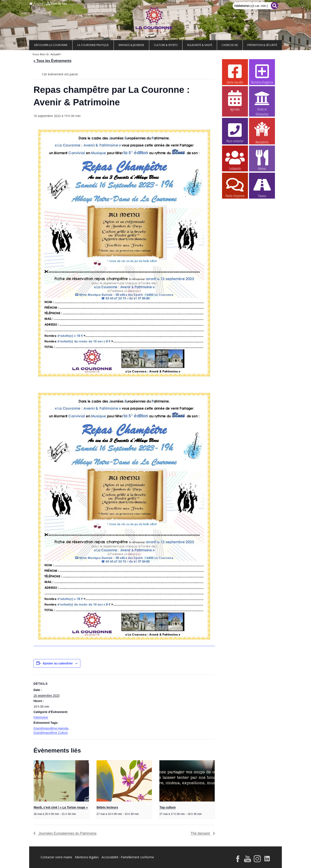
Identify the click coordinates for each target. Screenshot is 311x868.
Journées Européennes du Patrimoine (67, 833)
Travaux (262, 187)
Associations (262, 133)
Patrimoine (41, 717)
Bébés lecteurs (107, 807)
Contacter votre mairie (56, 857)
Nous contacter (235, 132)
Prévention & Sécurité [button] (262, 45)
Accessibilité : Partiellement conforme (128, 857)
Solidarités (235, 160)
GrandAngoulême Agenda (51, 728)
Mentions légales (87, 857)
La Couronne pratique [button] (93, 45)
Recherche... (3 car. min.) (251, 6)
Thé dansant (201, 833)
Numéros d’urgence (262, 74)
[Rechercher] (275, 6)
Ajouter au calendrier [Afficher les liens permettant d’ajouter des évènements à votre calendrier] (58, 663)
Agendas (235, 101)
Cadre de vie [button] (230, 45)
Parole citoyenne (235, 187)
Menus (262, 160)
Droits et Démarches (262, 101)
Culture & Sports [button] (166, 45)
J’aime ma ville (235, 74)
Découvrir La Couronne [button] (51, 45)
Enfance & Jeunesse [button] (131, 45)
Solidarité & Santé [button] (200, 45)
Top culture (167, 807)
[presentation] (61, 781)
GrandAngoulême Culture (51, 733)
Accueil (36, 4)
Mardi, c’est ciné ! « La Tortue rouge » (61, 807)
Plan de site (57, 4)
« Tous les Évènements (52, 61)
